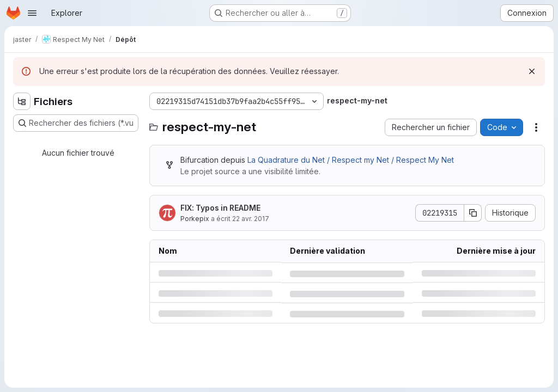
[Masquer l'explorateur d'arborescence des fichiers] (22, 101)
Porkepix (195, 219)
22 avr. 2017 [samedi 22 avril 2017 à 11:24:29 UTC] (251, 219)
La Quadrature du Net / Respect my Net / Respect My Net (351, 160)
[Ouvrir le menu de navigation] (32, 13)
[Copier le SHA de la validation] (473, 213)
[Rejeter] (532, 71)
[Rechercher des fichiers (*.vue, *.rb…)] (76, 123)
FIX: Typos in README (220, 208)
